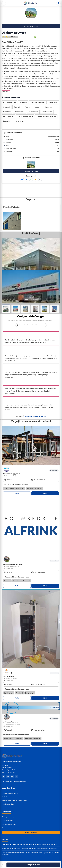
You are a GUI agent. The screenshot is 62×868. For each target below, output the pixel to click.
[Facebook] (4, 777)
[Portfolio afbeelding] (6, 309)
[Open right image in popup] (31, 287)
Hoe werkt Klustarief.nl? (10, 793)
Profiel (17, 493)
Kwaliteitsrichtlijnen (8, 804)
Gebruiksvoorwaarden (9, 824)
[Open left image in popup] (31, 254)
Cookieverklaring (8, 821)
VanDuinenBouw (9, 676)
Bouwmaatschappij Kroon (12, 474)
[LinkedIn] (12, 777)
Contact (5, 828)
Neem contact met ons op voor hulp (35, 416)
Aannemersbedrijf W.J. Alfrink (13, 564)
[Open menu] (4, 3)
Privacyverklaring (8, 817)
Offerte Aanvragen (31, 26)
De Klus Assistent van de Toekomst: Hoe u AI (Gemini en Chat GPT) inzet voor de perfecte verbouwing (30, 854)
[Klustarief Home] (31, 3)
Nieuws (5, 797)
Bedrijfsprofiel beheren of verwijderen (15, 800)
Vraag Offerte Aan (31, 171)
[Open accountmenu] (58, 3)
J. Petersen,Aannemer (11, 722)
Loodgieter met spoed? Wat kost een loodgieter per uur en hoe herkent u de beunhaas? (30, 844)
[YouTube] (16, 777)
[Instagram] (8, 777)
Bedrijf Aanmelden (31, 833)
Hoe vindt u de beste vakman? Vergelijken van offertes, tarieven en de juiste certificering (30, 849)
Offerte (45, 493)
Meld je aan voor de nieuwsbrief (14, 781)
